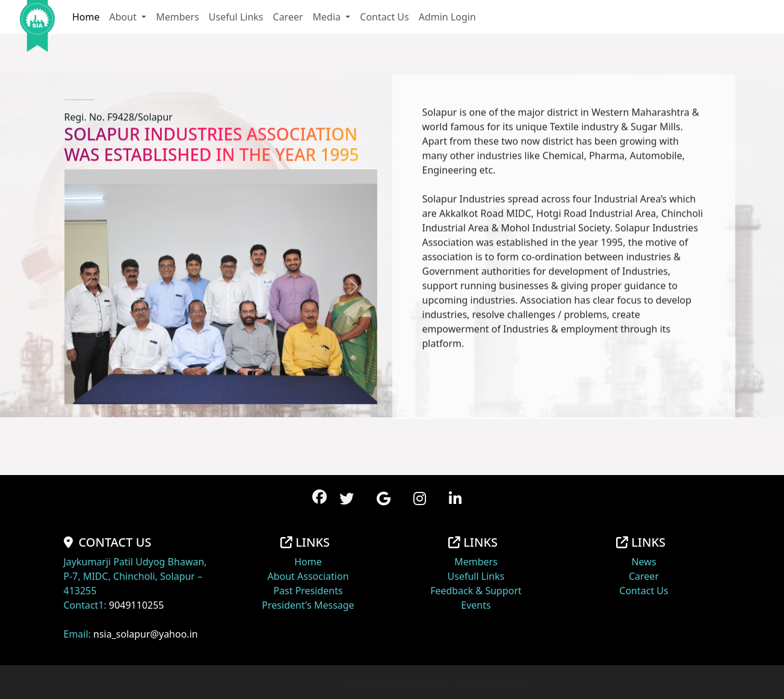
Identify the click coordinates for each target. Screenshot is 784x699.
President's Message (308, 605)
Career (288, 17)
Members (177, 17)
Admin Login (447, 17)
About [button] (125, 17)
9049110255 (137, 605)
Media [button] (328, 17)
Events (476, 605)
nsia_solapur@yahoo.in (146, 634)
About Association (308, 576)
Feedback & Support (476, 591)
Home (86, 17)
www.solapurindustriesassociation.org (433, 682)
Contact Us (384, 17)
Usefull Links (476, 576)
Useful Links (236, 17)
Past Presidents (308, 591)
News (644, 562)
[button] (347, 498)
